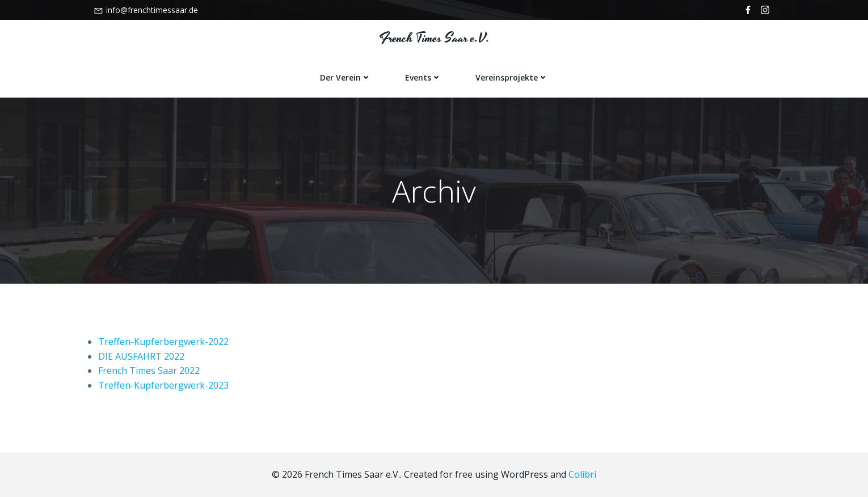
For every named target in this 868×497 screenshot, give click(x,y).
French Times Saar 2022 (149, 370)
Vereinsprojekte (512, 77)
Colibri (582, 474)
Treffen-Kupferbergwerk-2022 (163, 342)
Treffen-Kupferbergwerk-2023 (163, 385)
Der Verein (345, 77)
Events (423, 77)
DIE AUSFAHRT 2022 (141, 356)
